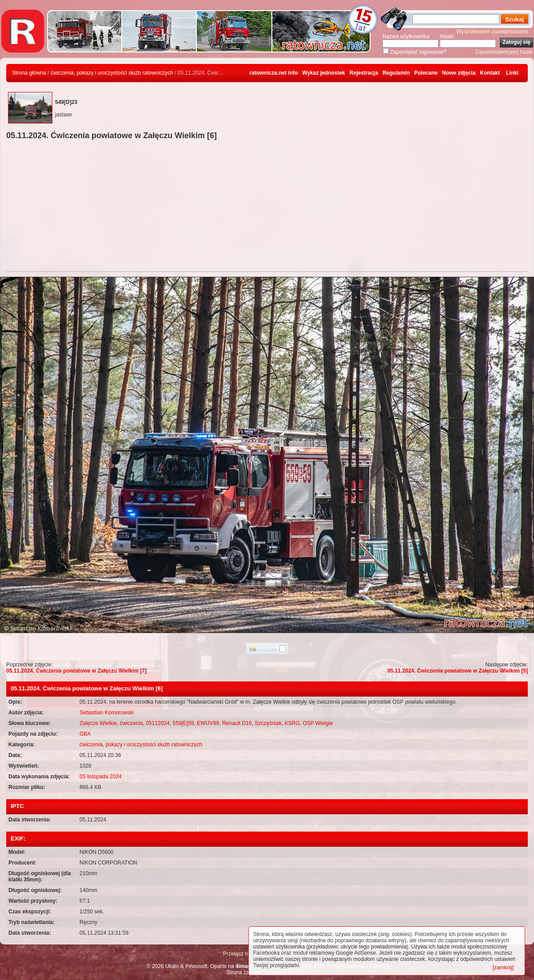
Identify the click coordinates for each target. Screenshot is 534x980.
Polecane (426, 73)
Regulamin (396, 73)
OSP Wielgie (318, 723)
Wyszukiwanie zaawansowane (492, 32)
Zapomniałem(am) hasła (504, 52)
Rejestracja (364, 73)
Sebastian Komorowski (107, 713)
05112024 (157, 723)
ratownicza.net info (274, 73)
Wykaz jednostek (323, 73)
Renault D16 (237, 723)
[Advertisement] (267, 207)
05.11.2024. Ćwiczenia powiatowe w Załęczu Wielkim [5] (458, 671)
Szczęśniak (268, 723)
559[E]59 (183, 723)
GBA (85, 734)
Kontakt (490, 73)
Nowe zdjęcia (459, 73)
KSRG (292, 723)
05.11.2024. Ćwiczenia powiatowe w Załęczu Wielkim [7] (76, 671)
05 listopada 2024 (101, 777)
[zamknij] (503, 968)
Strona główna (29, 73)
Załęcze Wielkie (98, 723)
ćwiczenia (132, 723)
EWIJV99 (208, 723)
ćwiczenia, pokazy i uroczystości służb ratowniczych (112, 73)
